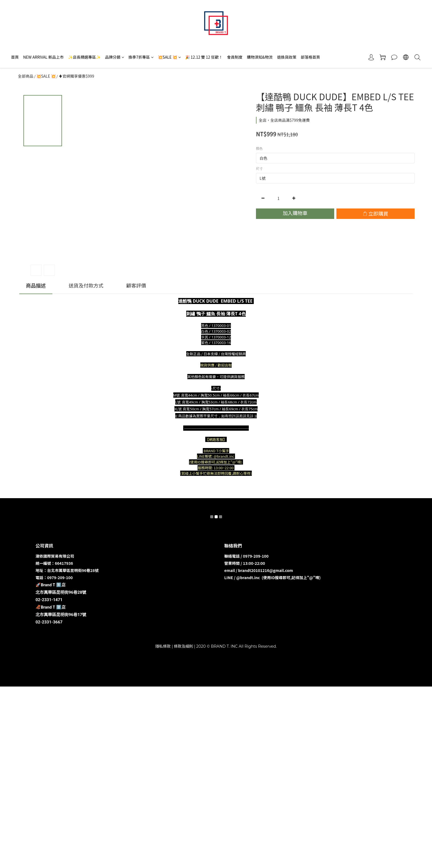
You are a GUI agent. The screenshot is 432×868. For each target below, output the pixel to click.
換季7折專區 (141, 57)
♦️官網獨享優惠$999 (76, 76)
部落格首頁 (310, 57)
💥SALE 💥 (169, 57)
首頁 (15, 57)
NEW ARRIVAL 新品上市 (43, 57)
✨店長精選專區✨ (84, 57)
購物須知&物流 (260, 57)
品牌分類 (114, 57)
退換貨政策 (287, 57)
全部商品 (26, 76)
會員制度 (235, 57)
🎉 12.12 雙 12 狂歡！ (204, 57)
